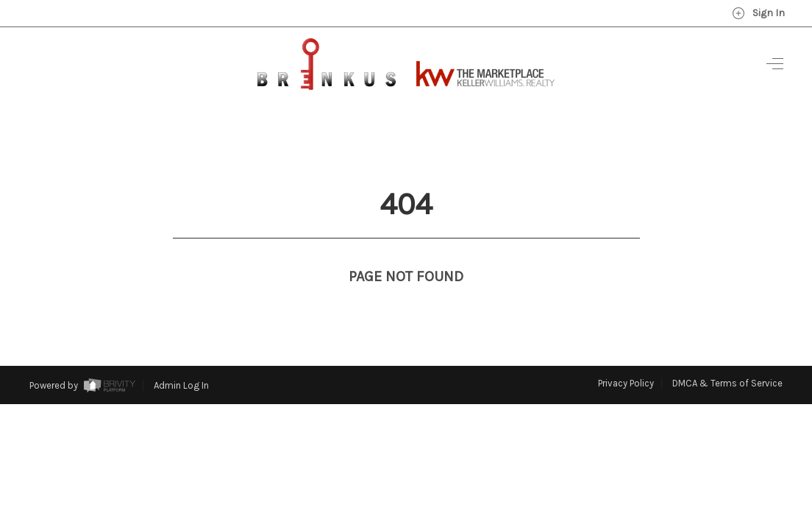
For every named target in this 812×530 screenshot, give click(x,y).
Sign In (758, 13)
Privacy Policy (626, 356)
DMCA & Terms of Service (727, 356)
